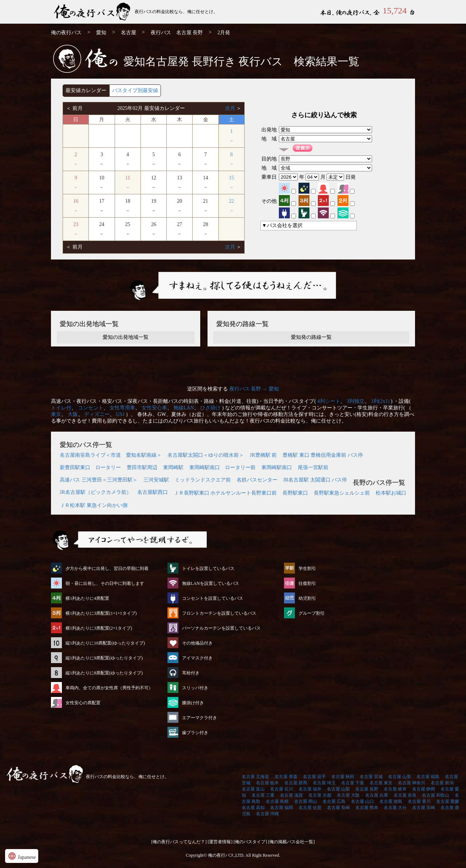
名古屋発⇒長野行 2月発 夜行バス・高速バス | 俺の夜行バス (93, 12)
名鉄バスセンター (257, 480)
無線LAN (184, 408)
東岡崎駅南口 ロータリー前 (222, 467)
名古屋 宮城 (371, 777)
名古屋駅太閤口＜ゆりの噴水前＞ (206, 455)
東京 (56, 414)
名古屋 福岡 (282, 808)
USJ (120, 414)
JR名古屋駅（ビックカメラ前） (96, 492)
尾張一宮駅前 (313, 467)
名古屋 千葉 (353, 783)
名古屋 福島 (428, 777)
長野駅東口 (295, 493)
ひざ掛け (210, 408)
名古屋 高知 (253, 808)
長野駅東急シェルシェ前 (342, 493)
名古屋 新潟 (442, 783)
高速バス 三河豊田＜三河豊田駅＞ (99, 480)
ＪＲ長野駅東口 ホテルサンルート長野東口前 (225, 493)
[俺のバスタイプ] (250, 842)
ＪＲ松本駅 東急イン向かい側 (94, 505)
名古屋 (129, 33)
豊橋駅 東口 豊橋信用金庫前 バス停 (323, 455)
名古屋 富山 (253, 789)
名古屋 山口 (362, 801)
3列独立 (356, 401)
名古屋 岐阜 (395, 789)
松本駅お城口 (391, 493)
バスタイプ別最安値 (135, 90)
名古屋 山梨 (338, 789)
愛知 (101, 33)
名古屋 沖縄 (267, 814)
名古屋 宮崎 (424, 808)
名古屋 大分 (395, 808)
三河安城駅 (156, 480)
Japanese (22, 856)
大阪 (73, 414)
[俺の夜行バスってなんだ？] (179, 842)
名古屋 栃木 (267, 783)
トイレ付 (61, 408)
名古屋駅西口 (153, 492)
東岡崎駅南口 (277, 467)
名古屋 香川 (419, 801)
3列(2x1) (380, 401)
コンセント (91, 408)
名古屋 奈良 (405, 795)
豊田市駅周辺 (142, 467)
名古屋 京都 (320, 795)
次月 (231, 108)
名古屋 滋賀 (291, 795)
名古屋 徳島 (391, 801)
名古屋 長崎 (338, 808)
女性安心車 (154, 408)
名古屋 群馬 (296, 783)
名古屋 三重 (263, 795)
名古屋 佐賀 (310, 808)
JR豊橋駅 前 (263, 455)
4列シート (329, 401)
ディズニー (97, 414)
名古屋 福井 (310, 789)
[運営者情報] (220, 842)
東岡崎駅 (173, 467)
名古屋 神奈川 (412, 783)
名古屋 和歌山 (436, 795)
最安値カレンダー (86, 90)
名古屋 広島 (334, 801)
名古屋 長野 (367, 789)
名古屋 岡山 (306, 801)
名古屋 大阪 (348, 795)
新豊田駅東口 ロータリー (90, 467)
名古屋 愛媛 (448, 801)
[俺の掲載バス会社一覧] (292, 842)
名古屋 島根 (277, 801)
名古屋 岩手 (314, 777)
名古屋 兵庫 (377, 795)
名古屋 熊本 (367, 808)
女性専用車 (122, 408)
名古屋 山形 (400, 777)
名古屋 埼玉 (324, 783)
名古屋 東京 (381, 783)
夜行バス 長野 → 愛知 (254, 389)
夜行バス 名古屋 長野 (177, 33)
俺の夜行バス (66, 33)
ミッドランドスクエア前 (203, 480)
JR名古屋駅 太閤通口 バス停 (315, 480)
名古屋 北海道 (255, 777)
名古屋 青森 (286, 777)
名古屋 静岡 (424, 789)
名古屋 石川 (282, 789)
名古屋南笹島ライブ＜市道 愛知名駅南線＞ (111, 455)
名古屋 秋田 (343, 777)
